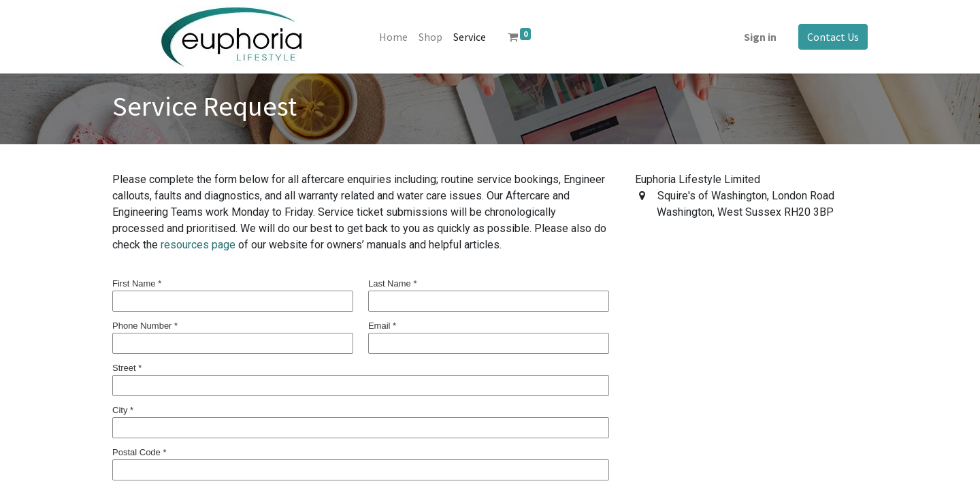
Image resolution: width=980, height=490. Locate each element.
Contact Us (833, 37)
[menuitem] (393, 37)
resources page (198, 245)
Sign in (760, 37)
